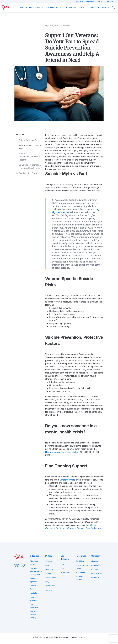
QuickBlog (93, 7)
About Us (105, 7)
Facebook (23, 565)
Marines (48, 574)
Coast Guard (50, 569)
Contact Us (110, 2)
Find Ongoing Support (29, 173)
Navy (47, 582)
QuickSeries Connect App (55, 7)
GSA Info (101, 2)
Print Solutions (35, 7)
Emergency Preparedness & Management (36, 571)
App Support (81, 572)
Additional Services (80, 578)
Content (22, 7)
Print (62, 564)
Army (47, 565)
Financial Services (33, 587)
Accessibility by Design (82, 567)
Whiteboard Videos (77, 7)
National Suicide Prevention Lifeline (62, 452)
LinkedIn (17, 565)
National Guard (51, 578)
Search (115, 7)
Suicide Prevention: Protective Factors (29, 157)
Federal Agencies (33, 580)
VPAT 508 (79, 2)
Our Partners (90, 2)
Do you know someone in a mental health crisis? (30, 166)
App (62, 568)
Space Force (50, 586)
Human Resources (34, 599)
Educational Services (34, 563)
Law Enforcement (35, 606)
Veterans (49, 590)
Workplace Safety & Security (34, 615)
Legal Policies (97, 574)
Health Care (34, 593)
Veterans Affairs (68, 480)
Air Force (49, 561)
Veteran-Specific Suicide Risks (30, 147)
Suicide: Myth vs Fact (29, 140)
